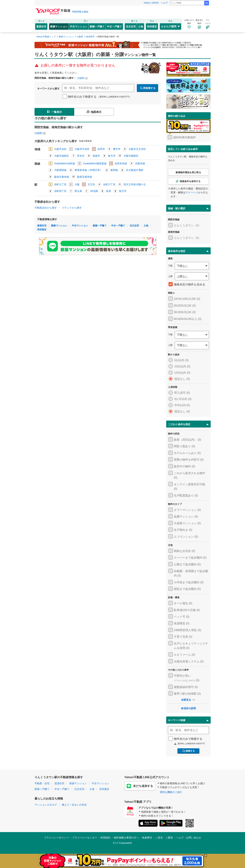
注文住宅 (131, 26)
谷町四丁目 (60, 191)
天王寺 (91, 184)
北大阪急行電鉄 (135, 170)
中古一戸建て (114, 26)
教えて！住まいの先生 (74, 805)
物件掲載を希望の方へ (126, 838)
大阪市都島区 (131, 156)
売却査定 (152, 26)
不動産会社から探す (46, 208)
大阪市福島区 (62, 156)
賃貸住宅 (41, 26)
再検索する (147, 88)
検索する (188, 751)
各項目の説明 (188, 708)
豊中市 (117, 149)
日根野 (81, 78)
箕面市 (96, 156)
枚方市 (112, 156)
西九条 (78, 191)
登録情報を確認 (80, 12)
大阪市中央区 (82, 149)
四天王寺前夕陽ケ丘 (135, 184)
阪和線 (114, 170)
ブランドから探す (72, 208)
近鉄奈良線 (121, 163)
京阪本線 (140, 163)
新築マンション (59, 26)
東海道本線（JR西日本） (89, 170)
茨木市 (81, 156)
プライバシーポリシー (56, 838)
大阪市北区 (60, 149)
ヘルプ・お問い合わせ (189, 838)
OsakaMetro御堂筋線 (95, 163)
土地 (141, 26)
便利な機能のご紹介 (171, 792)
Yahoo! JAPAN (151, 3)
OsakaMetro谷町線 (65, 163)
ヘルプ (164, 3)
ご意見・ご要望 (164, 838)
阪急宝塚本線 (85, 177)
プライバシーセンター (85, 838)
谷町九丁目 (60, 184)
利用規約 (106, 838)
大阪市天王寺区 (137, 149)
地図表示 (94, 112)
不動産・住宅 (42, 783)
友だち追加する (140, 786)
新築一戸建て (97, 26)
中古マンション (79, 26)
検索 (207, 3)
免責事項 (147, 838)
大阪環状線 (60, 170)
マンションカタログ (46, 805)
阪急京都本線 (62, 177)
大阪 (77, 184)
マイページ (192, 192)
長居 (109, 191)
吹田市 (101, 149)
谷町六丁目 (109, 184)
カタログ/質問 (171, 26)
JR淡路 (94, 191)
